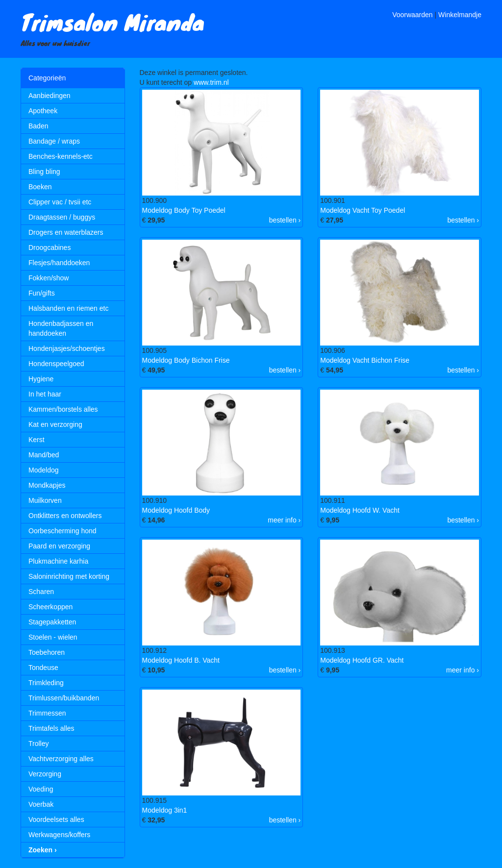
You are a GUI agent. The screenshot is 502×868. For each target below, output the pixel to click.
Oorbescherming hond (63, 531)
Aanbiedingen (50, 96)
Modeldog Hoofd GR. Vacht (362, 660)
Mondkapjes (47, 485)
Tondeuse (43, 668)
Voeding (41, 789)
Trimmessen (47, 713)
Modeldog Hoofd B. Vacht (181, 660)
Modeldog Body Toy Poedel (184, 210)
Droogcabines (50, 248)
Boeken (40, 187)
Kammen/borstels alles (63, 409)
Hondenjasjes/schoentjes (67, 348)
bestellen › (285, 220)
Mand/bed (44, 455)
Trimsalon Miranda (113, 22)
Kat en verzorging (55, 424)
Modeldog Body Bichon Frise (186, 360)
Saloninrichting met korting (69, 576)
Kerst (37, 440)
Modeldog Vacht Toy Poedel (363, 210)
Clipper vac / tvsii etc (60, 202)
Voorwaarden (413, 15)
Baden (38, 126)
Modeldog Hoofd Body (176, 510)
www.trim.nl (211, 82)
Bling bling (44, 172)
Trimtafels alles (51, 728)
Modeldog (44, 470)
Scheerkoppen (50, 607)
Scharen (41, 592)
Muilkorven (45, 500)
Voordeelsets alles (56, 819)
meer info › (284, 520)
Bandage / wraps (54, 141)
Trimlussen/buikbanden (64, 698)
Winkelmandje (460, 15)
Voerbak (41, 804)
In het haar (45, 394)
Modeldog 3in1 (165, 810)
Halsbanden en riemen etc (68, 308)
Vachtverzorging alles (61, 759)
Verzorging (45, 774)
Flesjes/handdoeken (59, 263)
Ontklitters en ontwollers (65, 516)
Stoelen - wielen (53, 637)
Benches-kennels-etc (61, 156)
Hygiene (41, 379)
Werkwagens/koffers (59, 835)
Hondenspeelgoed (56, 364)
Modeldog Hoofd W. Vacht (360, 510)
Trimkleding (46, 683)
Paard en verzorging (59, 546)
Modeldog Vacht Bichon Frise (365, 360)
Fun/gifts (42, 293)
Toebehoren (47, 652)
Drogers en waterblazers (66, 232)
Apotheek (43, 111)
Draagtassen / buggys (62, 217)
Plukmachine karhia (58, 561)
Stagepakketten (52, 622)
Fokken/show (49, 278)
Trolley (39, 744)
